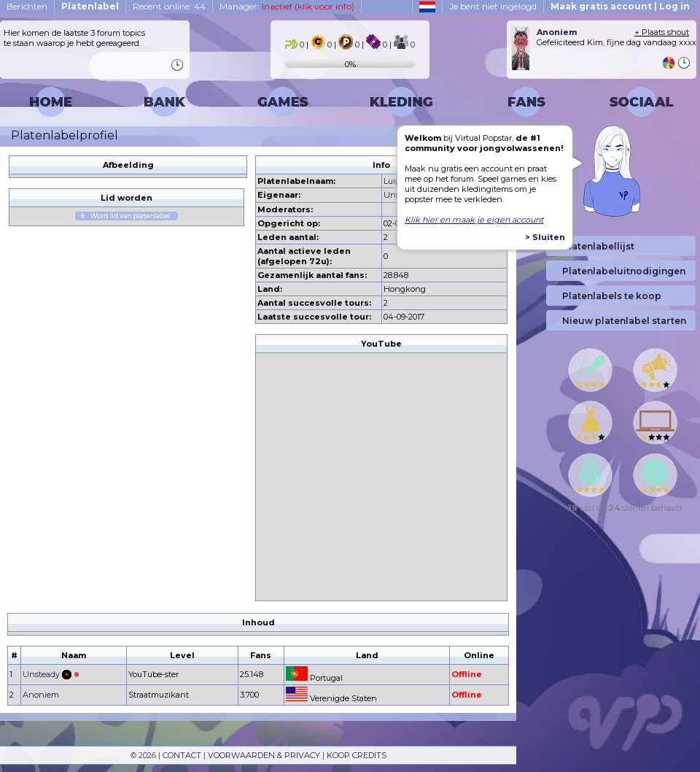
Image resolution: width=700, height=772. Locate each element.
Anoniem (41, 695)
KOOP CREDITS (357, 755)
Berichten (27, 6)
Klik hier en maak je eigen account (474, 220)
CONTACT (182, 755)
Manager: (287, 6)
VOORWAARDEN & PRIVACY (264, 755)
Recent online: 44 (169, 6)
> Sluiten (545, 237)
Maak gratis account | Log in (620, 6)
